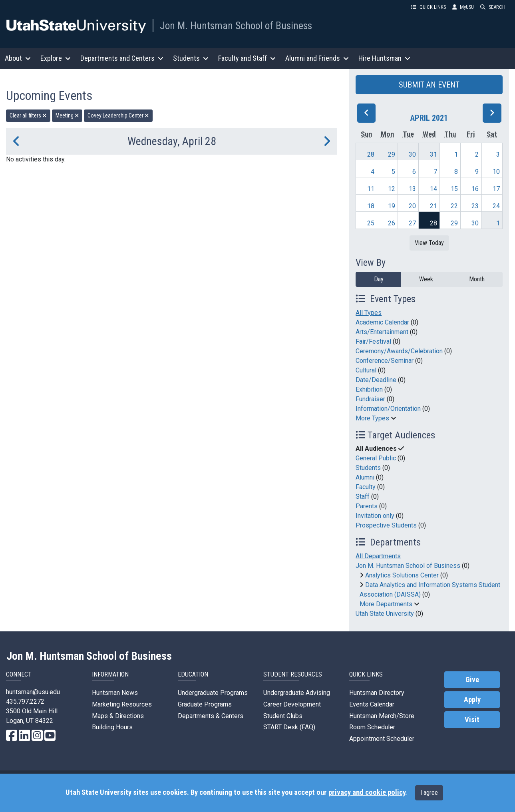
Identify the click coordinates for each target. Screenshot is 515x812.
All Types (369, 313)
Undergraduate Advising (297, 693)
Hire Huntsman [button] (384, 58)
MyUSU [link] (463, 7)
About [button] (18, 58)
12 (392, 189)
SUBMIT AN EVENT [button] (429, 85)
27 (412, 223)
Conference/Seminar (385, 361)
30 (412, 154)
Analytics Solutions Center (402, 575)
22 (454, 206)
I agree (429, 793)
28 (371, 154)
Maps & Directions (118, 716)
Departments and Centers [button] (122, 58)
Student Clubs (283, 716)
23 (475, 206)
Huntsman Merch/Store (382, 716)
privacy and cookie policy (367, 792)
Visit (472, 720)
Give (472, 680)
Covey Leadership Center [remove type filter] (118, 115)
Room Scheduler (372, 727)
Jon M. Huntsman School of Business (236, 26)
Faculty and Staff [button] (247, 58)
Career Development (292, 704)
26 (392, 223)
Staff (363, 497)
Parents (367, 506)
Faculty (366, 487)
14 (433, 189)
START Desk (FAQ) (289, 727)
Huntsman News (115, 693)
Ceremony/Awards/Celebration (399, 351)
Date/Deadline (376, 380)
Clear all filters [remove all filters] (28, 115)
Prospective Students (386, 525)
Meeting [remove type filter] (67, 115)
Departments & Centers (211, 716)
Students (368, 468)
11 (371, 189)
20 (412, 206)
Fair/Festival (373, 341)
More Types (372, 418)
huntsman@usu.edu (33, 692)
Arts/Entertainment (382, 332)
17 (496, 189)
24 (496, 206)
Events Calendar (372, 704)
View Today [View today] (429, 243)
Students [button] (191, 58)
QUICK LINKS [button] (429, 7)
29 (392, 154)
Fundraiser (370, 399)
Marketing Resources (122, 704)
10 (496, 172)
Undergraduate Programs (213, 693)
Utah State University (385, 614)
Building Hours (112, 727)
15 (454, 189)
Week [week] (426, 279)
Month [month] (477, 279)
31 (433, 154)
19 (392, 206)
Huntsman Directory (377, 693)
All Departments (378, 556)
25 (371, 223)
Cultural (366, 370)
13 (412, 189)
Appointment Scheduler (382, 739)
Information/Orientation (388, 409)
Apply (472, 700)
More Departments (386, 604)
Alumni (365, 477)
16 (475, 189)
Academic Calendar (382, 322)
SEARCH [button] (493, 7)
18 (371, 206)
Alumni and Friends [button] (317, 58)
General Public (376, 458)
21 (433, 206)
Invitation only (375, 516)
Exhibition (369, 389)
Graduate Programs (205, 704)
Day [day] (379, 279)
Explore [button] (56, 58)
